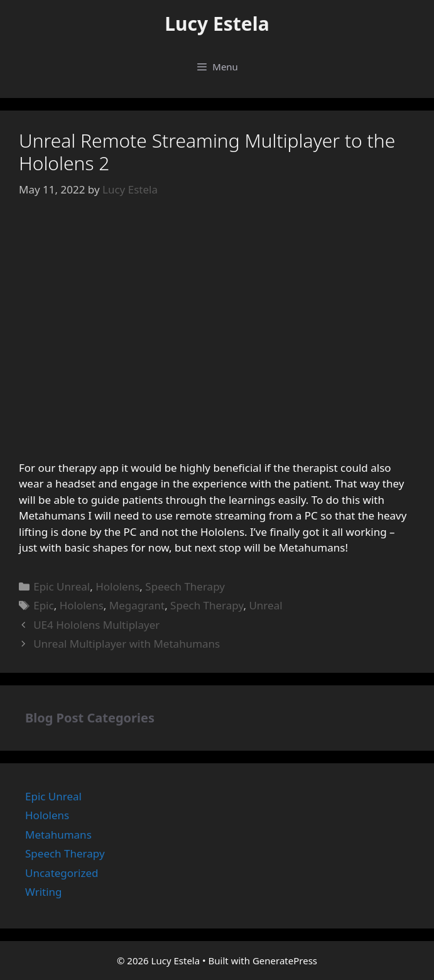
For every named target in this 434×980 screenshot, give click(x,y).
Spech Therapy (207, 605)
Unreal (265, 605)
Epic (43, 605)
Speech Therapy (185, 586)
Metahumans (58, 835)
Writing (44, 892)
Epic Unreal (62, 586)
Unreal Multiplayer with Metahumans (127, 644)
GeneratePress (285, 961)
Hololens (117, 586)
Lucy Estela (217, 24)
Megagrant (137, 605)
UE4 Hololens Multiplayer (96, 625)
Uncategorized (62, 873)
